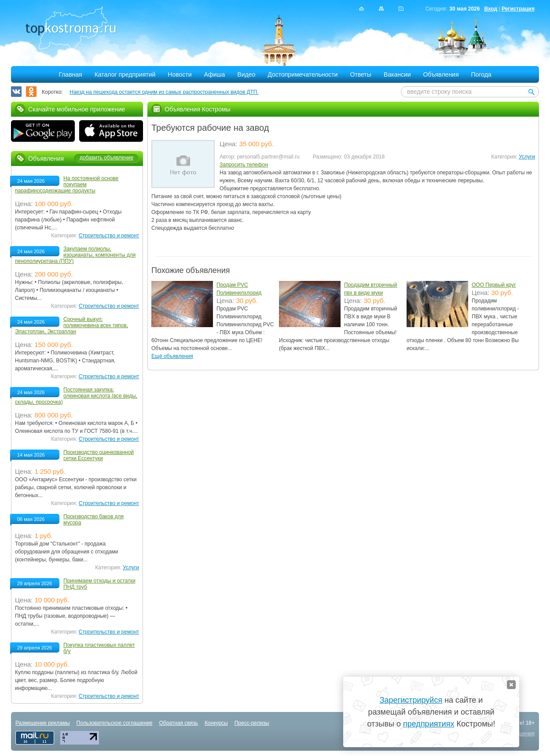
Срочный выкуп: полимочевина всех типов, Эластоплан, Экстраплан (71, 325)
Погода (481, 74)
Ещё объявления (172, 356)
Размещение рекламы (43, 723)
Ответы (360, 74)
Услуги (527, 157)
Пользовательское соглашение (115, 723)
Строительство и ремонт (109, 236)
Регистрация (518, 9)
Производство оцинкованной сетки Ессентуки (99, 455)
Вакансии (397, 74)
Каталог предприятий (125, 74)
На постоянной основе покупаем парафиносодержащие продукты (67, 184)
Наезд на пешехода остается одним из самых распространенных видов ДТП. (164, 92)
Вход (491, 9)
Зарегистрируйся (411, 700)
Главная (70, 74)
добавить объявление (106, 158)
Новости (180, 74)
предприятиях (429, 724)
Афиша (215, 74)
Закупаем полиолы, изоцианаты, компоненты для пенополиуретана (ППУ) (75, 255)
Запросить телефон (244, 165)
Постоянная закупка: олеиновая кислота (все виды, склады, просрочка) (76, 396)
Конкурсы (216, 723)
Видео (246, 74)
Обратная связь (178, 723)
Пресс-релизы (252, 723)
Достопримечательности (302, 74)
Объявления (441, 74)
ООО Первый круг (494, 285)
